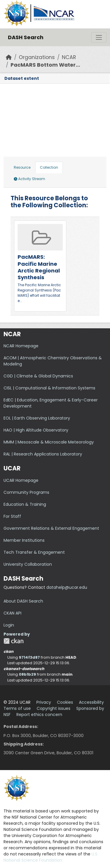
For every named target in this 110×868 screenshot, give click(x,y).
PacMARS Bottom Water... (45, 65)
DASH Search (26, 37)
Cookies (65, 702)
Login (9, 625)
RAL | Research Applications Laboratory (43, 454)
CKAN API (12, 613)
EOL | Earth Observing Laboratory (37, 418)
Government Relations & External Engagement (51, 528)
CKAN (13, 641)
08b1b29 (27, 674)
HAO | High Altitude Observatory (36, 430)
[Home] (9, 57)
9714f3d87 (29, 657)
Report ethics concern (39, 715)
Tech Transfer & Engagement (34, 552)
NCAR (69, 57)
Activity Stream (29, 179)
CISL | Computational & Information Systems (49, 388)
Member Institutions (24, 540)
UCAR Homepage (21, 480)
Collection (49, 167)
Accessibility (91, 702)
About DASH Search (23, 601)
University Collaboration (28, 564)
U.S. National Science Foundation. (51, 857)
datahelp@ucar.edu (67, 587)
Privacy (44, 702)
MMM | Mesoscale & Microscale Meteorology (49, 442)
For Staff (12, 516)
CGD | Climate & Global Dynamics (38, 376)
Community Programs (26, 492)
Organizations (37, 57)
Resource (22, 167)
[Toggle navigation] (99, 37)
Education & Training (25, 504)
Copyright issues (54, 708)
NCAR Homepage (21, 346)
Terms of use (17, 708)
